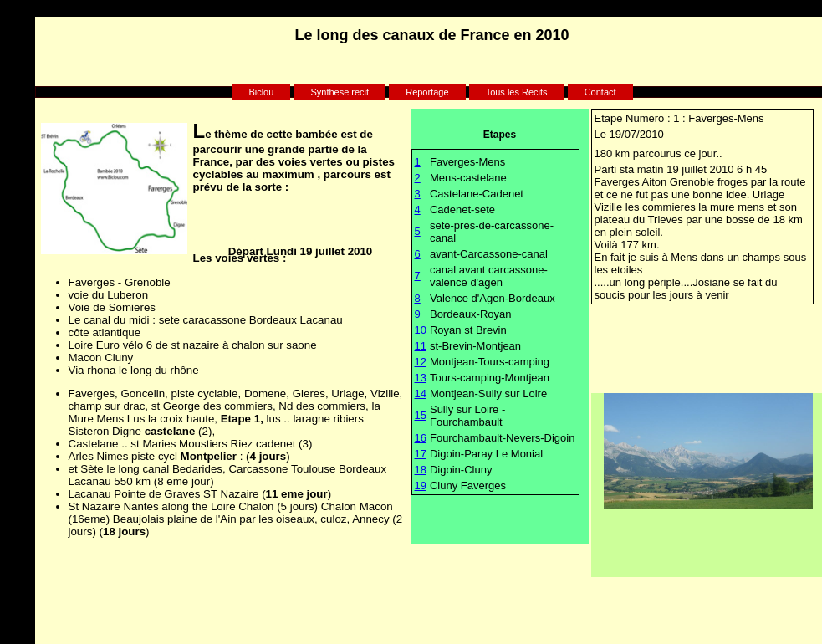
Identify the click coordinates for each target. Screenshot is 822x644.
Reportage (427, 92)
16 (421, 438)
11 (421, 346)
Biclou (261, 92)
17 (421, 454)
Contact (600, 92)
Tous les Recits (517, 92)
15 (421, 415)
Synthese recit (340, 92)
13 (421, 378)
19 (421, 486)
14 (421, 394)
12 (421, 362)
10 (421, 330)
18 (421, 470)
